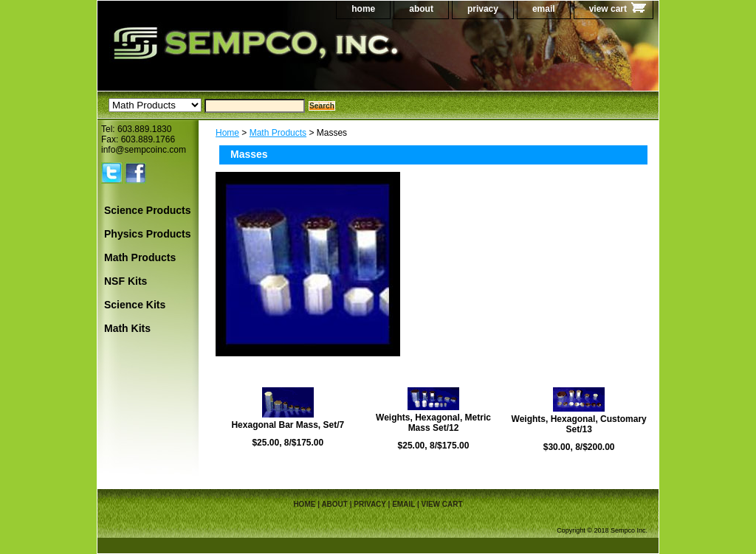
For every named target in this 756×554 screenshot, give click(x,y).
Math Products (278, 133)
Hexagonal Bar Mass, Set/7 (288, 425)
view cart (608, 9)
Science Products (148, 210)
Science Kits (135, 305)
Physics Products (148, 234)
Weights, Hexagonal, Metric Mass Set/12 (433, 423)
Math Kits (127, 328)
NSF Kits (126, 281)
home (363, 9)
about (421, 9)
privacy (483, 9)
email (544, 9)
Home (227, 133)
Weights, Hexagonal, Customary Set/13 (579, 424)
